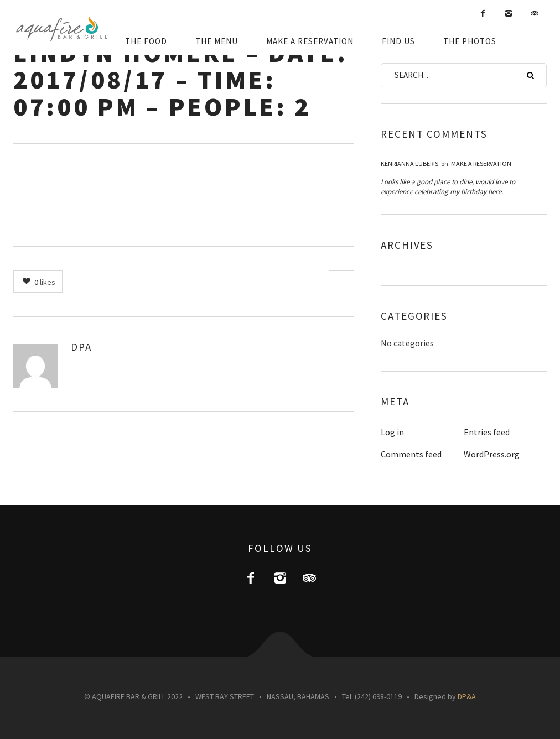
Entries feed (487, 432)
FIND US (398, 41)
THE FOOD (146, 41)
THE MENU (217, 41)
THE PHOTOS (470, 41)
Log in (392, 432)
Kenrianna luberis (409, 163)
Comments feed (411, 454)
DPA (81, 347)
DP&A (467, 696)
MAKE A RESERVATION (310, 41)
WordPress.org (492, 454)
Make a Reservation (481, 163)
